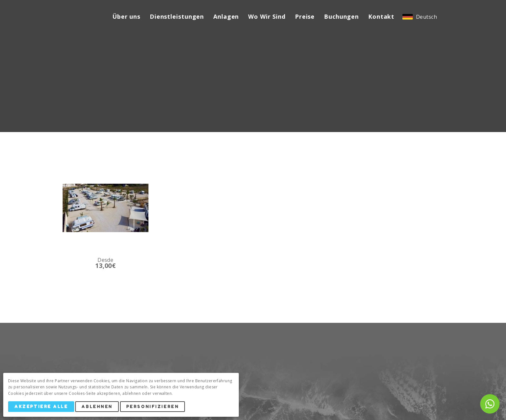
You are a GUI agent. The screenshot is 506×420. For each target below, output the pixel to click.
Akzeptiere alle (41, 407)
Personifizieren (152, 407)
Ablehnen (97, 407)
